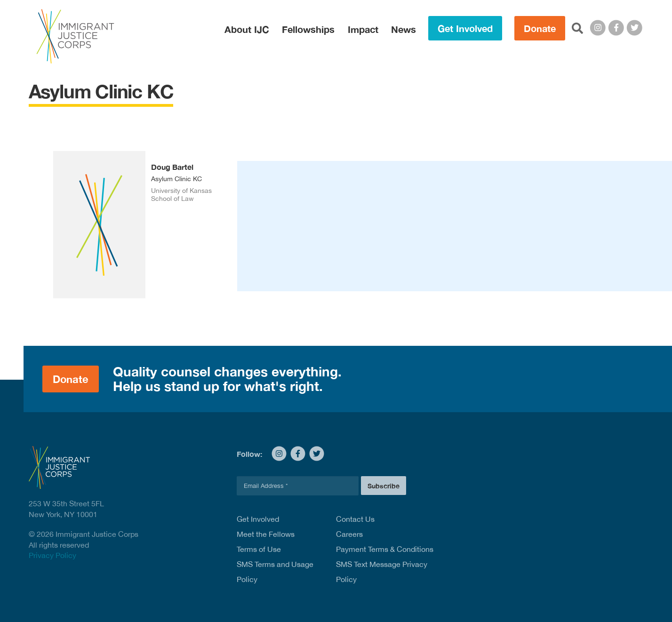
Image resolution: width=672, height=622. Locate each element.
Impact (363, 29)
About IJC (247, 29)
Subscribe (384, 486)
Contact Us (355, 519)
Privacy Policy (52, 555)
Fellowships (308, 29)
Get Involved (465, 28)
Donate (540, 28)
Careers (349, 534)
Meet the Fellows (266, 534)
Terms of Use (259, 549)
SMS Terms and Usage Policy (275, 572)
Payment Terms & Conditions (385, 549)
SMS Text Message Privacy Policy (382, 572)
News (404, 29)
